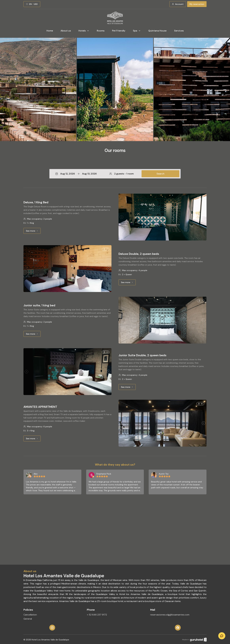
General (28, 619)
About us (66, 31)
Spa (137, 31)
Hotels (84, 31)
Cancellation (30, 615)
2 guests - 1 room (121, 174)
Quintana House (157, 31)
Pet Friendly (119, 31)
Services (179, 31)
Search (160, 174)
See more (33, 232)
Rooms (101, 31)
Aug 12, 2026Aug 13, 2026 (76, 174)
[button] (115, 174)
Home (50, 31)
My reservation (197, 4)
